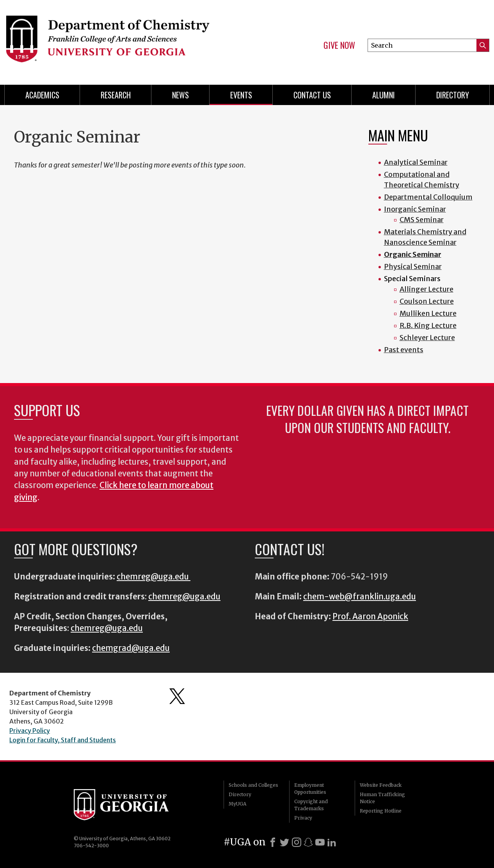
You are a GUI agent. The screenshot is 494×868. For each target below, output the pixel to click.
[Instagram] (297, 842)
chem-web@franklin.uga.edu (360, 597)
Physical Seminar (413, 266)
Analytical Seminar (416, 162)
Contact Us (312, 95)
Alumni (384, 95)
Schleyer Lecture (427, 338)
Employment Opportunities (310, 789)
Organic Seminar (413, 254)
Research (116, 95)
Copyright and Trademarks (311, 805)
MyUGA (237, 804)
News (180, 95)
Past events (404, 350)
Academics (42, 95)
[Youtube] (320, 842)
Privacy (303, 818)
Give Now (339, 45)
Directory (453, 95)
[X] (284, 842)
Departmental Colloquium (428, 197)
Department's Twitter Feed (177, 696)
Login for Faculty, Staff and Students (63, 740)
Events (241, 95)
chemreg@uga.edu (154, 577)
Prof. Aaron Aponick (370, 617)
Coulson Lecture (427, 301)
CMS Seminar (422, 220)
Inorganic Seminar (415, 209)
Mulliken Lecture (428, 313)
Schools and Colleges (253, 785)
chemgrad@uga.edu (131, 648)
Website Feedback (381, 785)
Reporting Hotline (381, 811)
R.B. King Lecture (428, 325)
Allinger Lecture (426, 289)
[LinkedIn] (332, 842)
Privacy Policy (30, 731)
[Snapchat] (308, 842)
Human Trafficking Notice (382, 798)
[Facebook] (273, 842)
